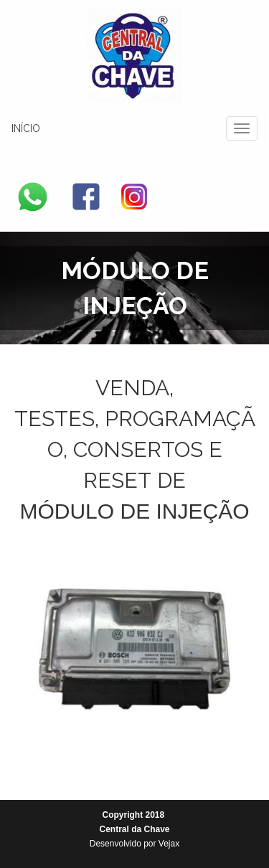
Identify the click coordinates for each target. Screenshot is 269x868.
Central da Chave (134, 829)
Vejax (169, 844)
